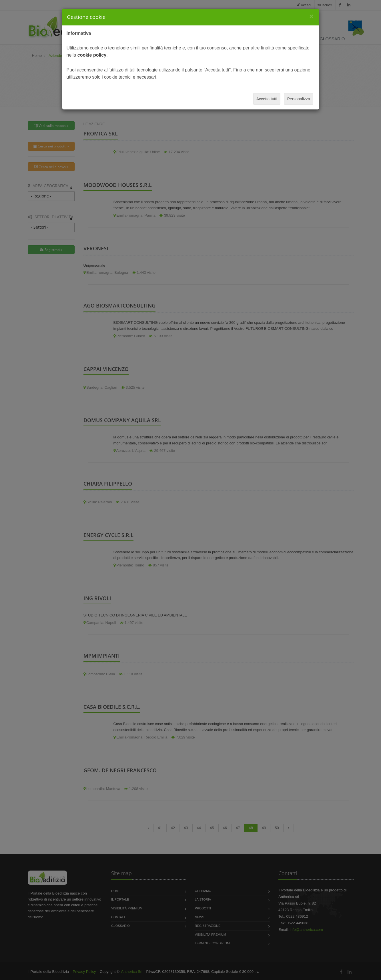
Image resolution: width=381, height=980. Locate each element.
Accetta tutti (267, 99)
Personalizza (299, 99)
